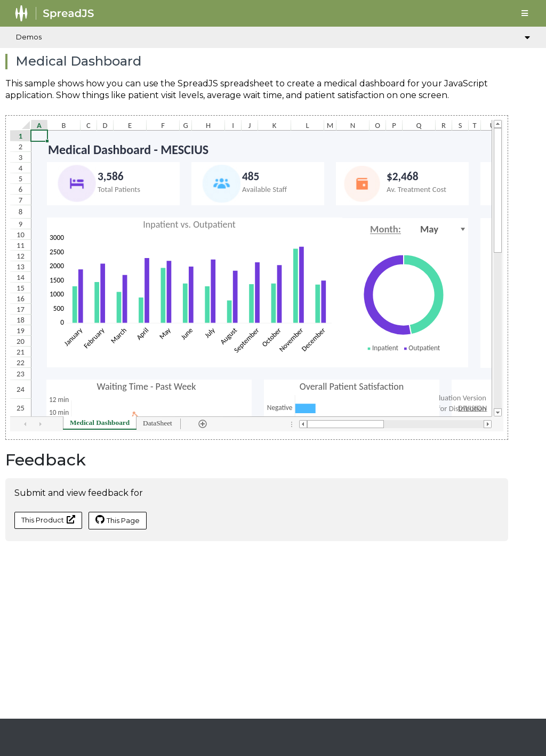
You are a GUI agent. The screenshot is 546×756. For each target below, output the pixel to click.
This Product (48, 520)
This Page (118, 520)
